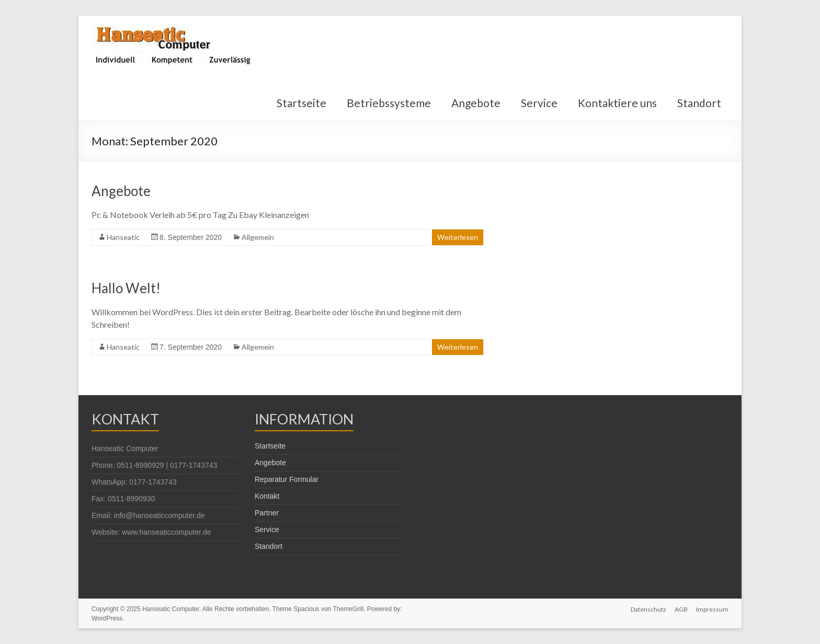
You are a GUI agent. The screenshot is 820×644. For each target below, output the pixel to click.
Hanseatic (123, 237)
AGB (681, 609)
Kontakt (267, 496)
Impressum (712, 609)
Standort (699, 103)
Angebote (476, 103)
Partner (267, 513)
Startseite (301, 103)
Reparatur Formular (287, 479)
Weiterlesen (458, 237)
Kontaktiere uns (617, 103)
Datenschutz (648, 609)
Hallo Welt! (126, 288)
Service (539, 103)
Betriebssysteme (389, 103)
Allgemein (258, 237)
